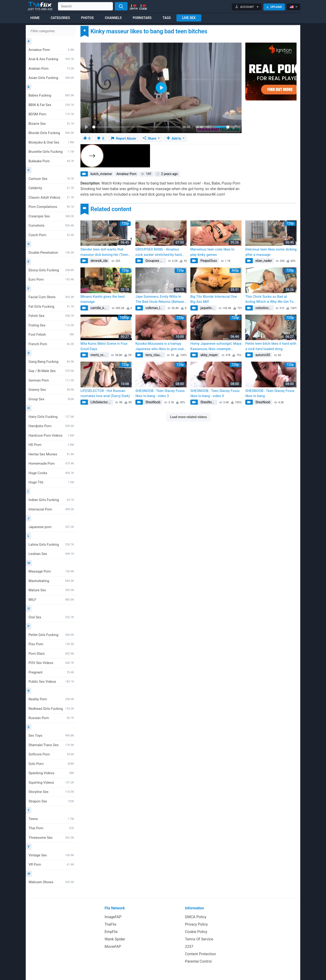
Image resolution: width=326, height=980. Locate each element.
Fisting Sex (51, 325)
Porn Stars (51, 654)
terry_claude (154, 355)
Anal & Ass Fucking (51, 59)
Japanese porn (51, 527)
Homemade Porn (51, 463)
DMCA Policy (196, 917)
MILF (51, 600)
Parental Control (198, 961)
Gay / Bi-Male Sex (51, 371)
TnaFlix (110, 924)
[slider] (137, 127)
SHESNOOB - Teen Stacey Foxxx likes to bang (270, 393)
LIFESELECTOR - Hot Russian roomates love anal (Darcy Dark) (105, 393)
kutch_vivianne (101, 174)
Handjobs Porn (51, 426)
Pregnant (51, 672)
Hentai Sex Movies (51, 454)
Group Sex (51, 399)
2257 (189, 947)
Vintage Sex (51, 855)
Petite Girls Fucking (51, 635)
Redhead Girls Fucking (51, 709)
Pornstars (142, 18)
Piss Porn (51, 644)
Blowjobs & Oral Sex (51, 142)
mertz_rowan (99, 355)
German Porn (51, 380)
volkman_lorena (155, 308)
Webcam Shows (51, 882)
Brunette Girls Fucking (51, 152)
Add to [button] (174, 138)
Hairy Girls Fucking (51, 417)
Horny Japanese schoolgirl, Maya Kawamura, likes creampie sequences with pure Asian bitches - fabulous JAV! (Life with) (216, 346)
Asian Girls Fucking (51, 78)
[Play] (87, 127)
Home (35, 18)
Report (123, 139)
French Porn (51, 344)
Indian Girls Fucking (51, 500)
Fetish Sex (51, 316)
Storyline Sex (51, 792)
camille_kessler (100, 308)
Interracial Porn (51, 509)
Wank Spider (115, 939)
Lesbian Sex (51, 554)
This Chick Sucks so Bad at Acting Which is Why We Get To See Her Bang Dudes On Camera (270, 299)
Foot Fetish (51, 335)
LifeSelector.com (101, 402)
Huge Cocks (51, 473)
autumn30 (262, 355)
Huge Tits (51, 482)
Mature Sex (51, 590)
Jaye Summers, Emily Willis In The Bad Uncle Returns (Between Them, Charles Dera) (161, 299)
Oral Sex (51, 617)
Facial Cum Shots (51, 297)
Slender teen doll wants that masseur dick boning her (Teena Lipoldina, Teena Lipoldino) (105, 252)
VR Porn (51, 864)
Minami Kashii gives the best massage (103, 299)
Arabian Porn (51, 69)
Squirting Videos (51, 783)
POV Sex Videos (51, 663)
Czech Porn (51, 235)
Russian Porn (51, 718)
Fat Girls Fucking (51, 307)
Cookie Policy (196, 932)
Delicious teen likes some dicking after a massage (271, 252)
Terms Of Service (199, 939)
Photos (87, 18)
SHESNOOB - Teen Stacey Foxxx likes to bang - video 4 (215, 393)
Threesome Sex (51, 838)
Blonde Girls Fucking (51, 133)
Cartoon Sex (51, 179)
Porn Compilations (51, 207)
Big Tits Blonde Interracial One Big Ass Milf (214, 299)
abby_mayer (209, 355)
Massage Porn (51, 571)
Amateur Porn (51, 50)
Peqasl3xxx (208, 261)
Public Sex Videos (51, 682)
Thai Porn (51, 828)
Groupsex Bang (155, 261)
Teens (51, 819)
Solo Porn (51, 764)
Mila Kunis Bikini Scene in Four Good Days (104, 346)
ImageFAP (113, 917)
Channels (113, 18)
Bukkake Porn (51, 161)
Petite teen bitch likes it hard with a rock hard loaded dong (271, 346)
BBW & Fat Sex (51, 105)
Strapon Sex (51, 801)
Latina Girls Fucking (51, 545)
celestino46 (263, 308)
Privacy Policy (197, 924)
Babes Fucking (51, 95)
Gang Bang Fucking (51, 362)
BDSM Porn (51, 114)
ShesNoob (153, 402)
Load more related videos (189, 417)
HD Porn (51, 445)
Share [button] (150, 138)
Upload (274, 7)
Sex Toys (51, 736)
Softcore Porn (51, 754)
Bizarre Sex (51, 124)
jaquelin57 (208, 308)
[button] (247, 7)
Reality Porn (51, 699)
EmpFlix (111, 932)
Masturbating (51, 581)
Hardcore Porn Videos (51, 435)
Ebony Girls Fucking (51, 270)
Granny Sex (51, 390)
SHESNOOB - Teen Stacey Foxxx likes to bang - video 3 (160, 393)
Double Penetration (51, 253)
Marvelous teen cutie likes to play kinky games (212, 252)
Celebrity (51, 188)
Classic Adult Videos (51, 197)
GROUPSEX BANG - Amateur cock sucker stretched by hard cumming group (158, 252)
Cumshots (51, 225)
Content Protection (201, 954)
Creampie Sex (51, 216)
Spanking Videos (51, 773)
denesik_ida (99, 261)
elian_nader (263, 261)
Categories (60, 18)
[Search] (121, 6)
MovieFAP (113, 947)
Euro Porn (51, 279)
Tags (167, 18)
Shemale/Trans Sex (51, 745)
